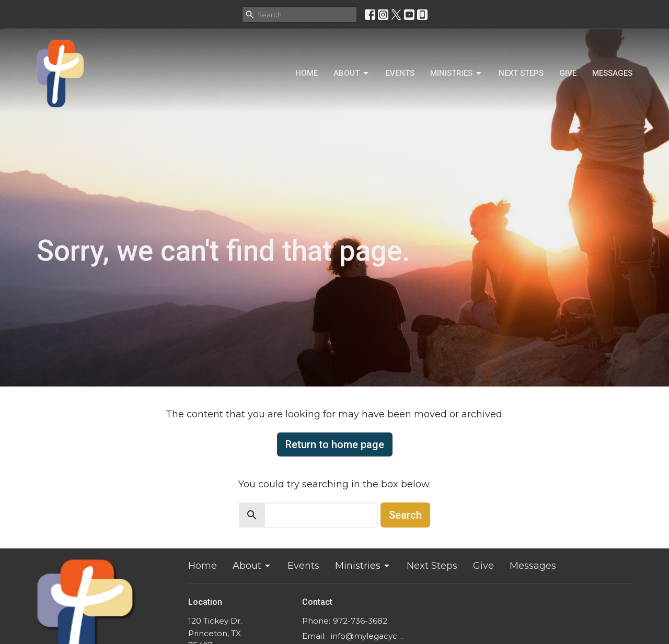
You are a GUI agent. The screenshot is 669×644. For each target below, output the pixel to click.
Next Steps (521, 73)
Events (400, 73)
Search (405, 515)
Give (568, 73)
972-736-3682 (360, 621)
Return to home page (335, 444)
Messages (612, 73)
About (352, 74)
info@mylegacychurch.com (368, 636)
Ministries (457, 74)
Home (307, 73)
